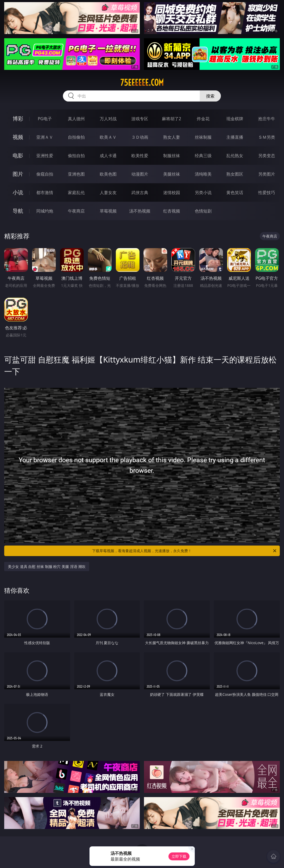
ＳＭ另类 (267, 137)
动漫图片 (140, 174)
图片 (18, 174)
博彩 (18, 119)
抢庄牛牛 (267, 119)
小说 (18, 192)
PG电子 (45, 119)
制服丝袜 (172, 156)
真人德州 (76, 119)
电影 (18, 155)
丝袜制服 (203, 137)
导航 (18, 211)
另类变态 (267, 156)
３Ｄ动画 (140, 137)
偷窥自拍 (45, 174)
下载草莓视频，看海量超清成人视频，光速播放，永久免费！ (185, 551)
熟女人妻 (172, 137)
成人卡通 (108, 156)
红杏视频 (172, 211)
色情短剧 (203, 211)
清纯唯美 (203, 174)
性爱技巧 (267, 192)
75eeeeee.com (142, 83)
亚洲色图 (76, 174)
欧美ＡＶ (108, 137)
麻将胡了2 (171, 119)
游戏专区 (140, 119)
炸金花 (203, 119)
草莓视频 (108, 211)
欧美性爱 (140, 156)
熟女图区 (235, 174)
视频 (18, 137)
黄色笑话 (235, 192)
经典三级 (203, 156)
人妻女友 (108, 192)
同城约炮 (45, 211)
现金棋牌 (235, 119)
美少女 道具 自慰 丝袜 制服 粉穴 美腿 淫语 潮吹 (47, 566)
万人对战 (108, 119)
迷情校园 (172, 192)
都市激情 (45, 192)
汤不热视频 (140, 211)
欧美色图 (108, 174)
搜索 (210, 96)
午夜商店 (76, 211)
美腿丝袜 (172, 174)
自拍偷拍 (76, 137)
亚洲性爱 (45, 156)
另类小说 (203, 192)
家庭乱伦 (76, 192)
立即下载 (179, 856)
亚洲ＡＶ (45, 137)
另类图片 (267, 174)
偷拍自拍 (76, 156)
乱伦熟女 (235, 156)
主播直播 (235, 137)
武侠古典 (140, 192)
